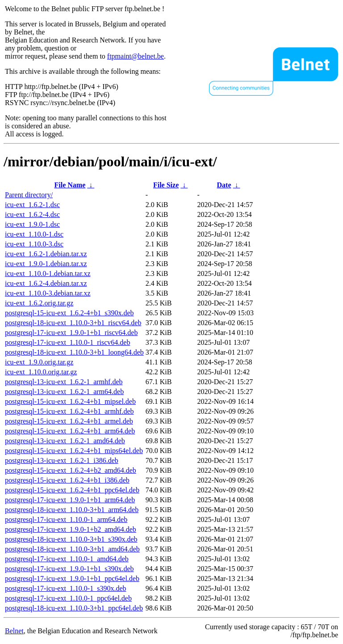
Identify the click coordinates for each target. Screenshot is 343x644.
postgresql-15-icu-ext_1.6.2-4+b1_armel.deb (69, 421)
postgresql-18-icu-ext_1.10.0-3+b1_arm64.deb (72, 510)
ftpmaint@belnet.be (136, 56)
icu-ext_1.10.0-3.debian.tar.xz (48, 293)
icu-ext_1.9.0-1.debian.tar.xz (46, 264)
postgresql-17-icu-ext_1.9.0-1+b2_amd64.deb (71, 529)
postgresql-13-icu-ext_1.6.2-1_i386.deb (62, 460)
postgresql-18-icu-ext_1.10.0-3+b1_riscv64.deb (73, 323)
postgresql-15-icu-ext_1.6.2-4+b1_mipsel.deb (70, 401)
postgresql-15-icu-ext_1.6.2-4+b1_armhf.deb (69, 411)
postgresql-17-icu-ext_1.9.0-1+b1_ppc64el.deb (72, 578)
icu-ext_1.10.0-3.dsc (34, 244)
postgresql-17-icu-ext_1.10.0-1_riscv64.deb (67, 342)
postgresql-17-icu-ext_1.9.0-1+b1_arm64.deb (70, 500)
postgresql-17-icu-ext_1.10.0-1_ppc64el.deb (68, 598)
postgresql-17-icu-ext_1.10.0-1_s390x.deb (66, 588)
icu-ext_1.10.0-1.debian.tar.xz (48, 273)
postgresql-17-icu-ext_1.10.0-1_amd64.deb (67, 559)
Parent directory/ (29, 195)
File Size (166, 185)
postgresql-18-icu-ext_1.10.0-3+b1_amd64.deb (72, 549)
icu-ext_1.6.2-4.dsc (32, 214)
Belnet (14, 631)
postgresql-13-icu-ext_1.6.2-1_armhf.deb (64, 382)
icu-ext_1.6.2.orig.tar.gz (39, 303)
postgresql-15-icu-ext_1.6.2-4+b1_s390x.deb (69, 313)
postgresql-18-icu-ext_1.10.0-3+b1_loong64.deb (74, 352)
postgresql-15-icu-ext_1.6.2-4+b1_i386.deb (67, 480)
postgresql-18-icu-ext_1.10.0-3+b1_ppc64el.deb (74, 608)
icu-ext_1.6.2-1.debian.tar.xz (46, 254)
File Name (70, 185)
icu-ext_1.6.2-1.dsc (32, 205)
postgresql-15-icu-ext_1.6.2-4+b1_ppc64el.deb (72, 490)
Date (224, 185)
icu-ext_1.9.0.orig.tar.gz (39, 362)
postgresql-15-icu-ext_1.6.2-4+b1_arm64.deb (70, 431)
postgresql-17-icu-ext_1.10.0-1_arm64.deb (66, 519)
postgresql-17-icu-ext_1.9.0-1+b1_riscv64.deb (71, 333)
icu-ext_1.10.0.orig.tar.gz (41, 372)
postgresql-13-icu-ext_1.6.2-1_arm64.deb (64, 392)
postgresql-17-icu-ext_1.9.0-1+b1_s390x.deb (69, 569)
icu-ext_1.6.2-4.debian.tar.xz (46, 283)
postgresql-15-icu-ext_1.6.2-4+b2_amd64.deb (71, 470)
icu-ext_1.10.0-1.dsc (34, 234)
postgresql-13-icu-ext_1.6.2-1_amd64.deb (65, 441)
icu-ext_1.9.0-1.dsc (32, 224)
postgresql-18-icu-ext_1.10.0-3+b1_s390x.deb (71, 539)
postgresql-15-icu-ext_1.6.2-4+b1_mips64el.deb (74, 451)
